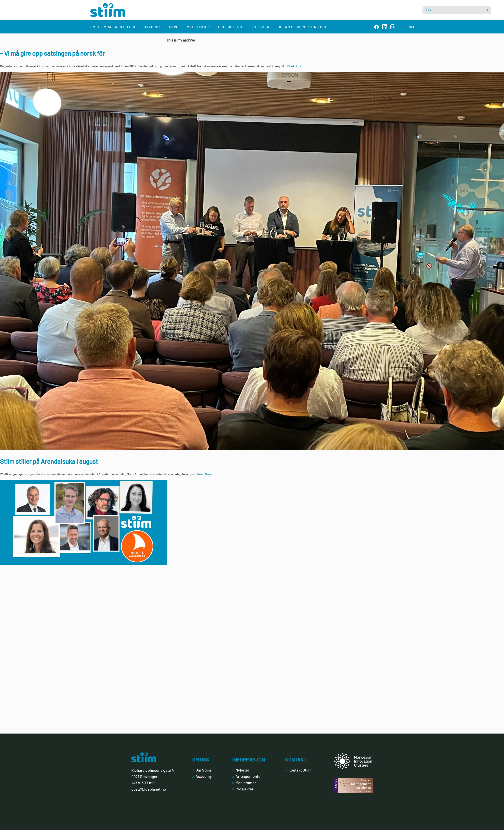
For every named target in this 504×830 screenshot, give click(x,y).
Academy (202, 776)
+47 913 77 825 (143, 783)
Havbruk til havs (161, 27)
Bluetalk (260, 27)
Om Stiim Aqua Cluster (113, 27)
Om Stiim (202, 770)
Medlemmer (198, 27)
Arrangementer (247, 776)
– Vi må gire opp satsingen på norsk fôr (52, 53)
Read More (294, 66)
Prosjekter (230, 27)
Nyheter (241, 770)
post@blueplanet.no (149, 789)
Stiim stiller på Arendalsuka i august (49, 461)
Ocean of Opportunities (302, 27)
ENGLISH (408, 27)
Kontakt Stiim (298, 770)
